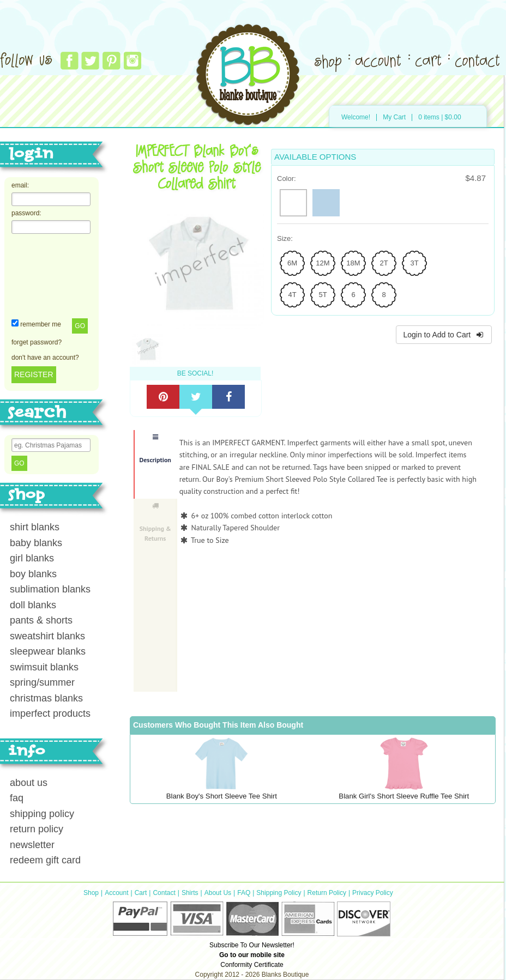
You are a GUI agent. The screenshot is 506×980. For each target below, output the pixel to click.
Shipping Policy (279, 893)
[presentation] (56, 275)
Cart (141, 893)
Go (80, 326)
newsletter (32, 845)
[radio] (293, 203)
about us (29, 783)
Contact (164, 893)
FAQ (244, 893)
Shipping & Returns (155, 522)
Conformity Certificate (252, 965)
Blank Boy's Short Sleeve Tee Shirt (222, 796)
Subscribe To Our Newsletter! (252, 945)
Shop (91, 893)
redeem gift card (45, 860)
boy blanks (33, 574)
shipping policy (42, 814)
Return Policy (327, 893)
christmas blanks (46, 698)
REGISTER (34, 374)
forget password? (37, 342)
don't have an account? (45, 358)
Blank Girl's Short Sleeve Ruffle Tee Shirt (404, 796)
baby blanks (36, 543)
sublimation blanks (50, 589)
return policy (37, 829)
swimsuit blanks (44, 667)
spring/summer (42, 682)
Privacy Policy (373, 893)
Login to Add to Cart (444, 335)
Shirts (190, 893)
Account (116, 893)
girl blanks (32, 558)
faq (17, 798)
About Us (218, 893)
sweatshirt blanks (47, 636)
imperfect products (50, 713)
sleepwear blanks (48, 651)
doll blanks (33, 605)
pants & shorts (41, 620)
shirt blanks (35, 527)
